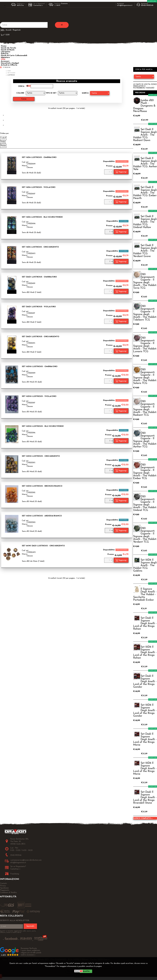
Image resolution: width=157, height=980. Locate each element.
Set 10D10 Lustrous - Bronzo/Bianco (42, 486)
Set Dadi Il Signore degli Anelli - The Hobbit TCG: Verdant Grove (145, 251)
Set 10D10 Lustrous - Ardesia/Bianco (42, 516)
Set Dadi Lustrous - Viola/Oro (39, 307)
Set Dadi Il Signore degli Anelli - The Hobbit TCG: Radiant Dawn (145, 135)
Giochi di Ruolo (8, 50)
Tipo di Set (51, 93)
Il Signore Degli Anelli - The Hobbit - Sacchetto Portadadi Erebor (145, 595)
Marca (85, 93)
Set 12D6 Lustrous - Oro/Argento (40, 247)
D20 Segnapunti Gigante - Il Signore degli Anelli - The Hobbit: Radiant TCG (145, 408)
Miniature (5, 57)
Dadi (3, 59)
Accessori (5, 61)
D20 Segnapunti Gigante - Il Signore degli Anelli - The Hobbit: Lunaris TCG (145, 345)
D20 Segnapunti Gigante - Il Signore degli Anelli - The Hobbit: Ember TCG (145, 472)
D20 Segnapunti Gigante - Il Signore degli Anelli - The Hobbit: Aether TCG (145, 440)
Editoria (5, 54)
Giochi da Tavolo (8, 48)
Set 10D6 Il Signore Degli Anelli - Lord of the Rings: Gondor (145, 710)
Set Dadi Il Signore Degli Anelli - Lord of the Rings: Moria (145, 739)
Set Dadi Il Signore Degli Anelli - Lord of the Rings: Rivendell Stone (145, 797)
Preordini (140, 93)
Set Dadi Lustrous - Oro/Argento (41, 337)
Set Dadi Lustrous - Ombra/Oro (39, 277)
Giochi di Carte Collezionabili (14, 56)
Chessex (30, 168)
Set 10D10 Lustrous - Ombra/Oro (40, 367)
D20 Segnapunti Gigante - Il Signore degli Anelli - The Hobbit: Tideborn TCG (145, 313)
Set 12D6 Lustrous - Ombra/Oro (39, 157)
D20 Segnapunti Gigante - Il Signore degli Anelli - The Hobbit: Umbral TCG (145, 503)
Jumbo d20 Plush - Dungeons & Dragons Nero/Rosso (144, 106)
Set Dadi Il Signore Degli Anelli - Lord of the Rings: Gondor (145, 682)
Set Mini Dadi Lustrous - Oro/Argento (43, 546)
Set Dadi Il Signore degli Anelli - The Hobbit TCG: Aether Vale (145, 164)
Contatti (4, 884)
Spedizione (4, 888)
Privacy (108, 966)
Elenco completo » (143, 818)
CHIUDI (79, 975)
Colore (20, 93)
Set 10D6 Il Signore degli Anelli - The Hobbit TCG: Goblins (145, 565)
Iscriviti (30, 926)
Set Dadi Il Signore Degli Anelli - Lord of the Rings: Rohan (145, 623)
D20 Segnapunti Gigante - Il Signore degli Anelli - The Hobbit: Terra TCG (145, 281)
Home (4, 46)
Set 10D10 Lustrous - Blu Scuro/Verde (43, 426)
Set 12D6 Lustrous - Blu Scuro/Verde (42, 217)
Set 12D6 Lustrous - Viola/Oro (39, 187)
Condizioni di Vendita (8, 893)
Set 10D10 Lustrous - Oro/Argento (41, 456)
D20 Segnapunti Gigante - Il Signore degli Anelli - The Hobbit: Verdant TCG (145, 535)
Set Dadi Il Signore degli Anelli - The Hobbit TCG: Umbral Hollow (145, 222)
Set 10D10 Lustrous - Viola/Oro (39, 396)
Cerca (21, 86)
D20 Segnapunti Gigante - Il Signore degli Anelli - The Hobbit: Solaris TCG (145, 376)
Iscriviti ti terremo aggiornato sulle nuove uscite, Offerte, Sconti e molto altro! (18, 932)
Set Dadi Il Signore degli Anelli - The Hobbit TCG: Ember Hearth (145, 193)
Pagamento (5, 890)
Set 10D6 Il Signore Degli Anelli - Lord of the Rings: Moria (145, 769)
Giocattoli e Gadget (10, 63)
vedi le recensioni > (28, 955)
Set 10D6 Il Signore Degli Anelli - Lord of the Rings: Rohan (145, 652)
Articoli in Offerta (9, 65)
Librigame (6, 52)
